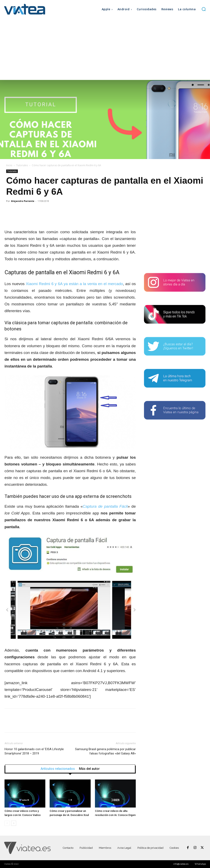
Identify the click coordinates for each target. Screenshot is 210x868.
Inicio (9, 165)
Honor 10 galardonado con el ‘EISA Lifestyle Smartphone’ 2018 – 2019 (34, 751)
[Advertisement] (105, 49)
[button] (204, 9)
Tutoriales (22, 165)
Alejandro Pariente (23, 201)
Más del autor (89, 769)
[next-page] (14, 823)
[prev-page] (7, 823)
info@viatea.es (181, 864)
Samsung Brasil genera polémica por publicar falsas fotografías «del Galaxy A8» (105, 751)
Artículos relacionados (58, 769)
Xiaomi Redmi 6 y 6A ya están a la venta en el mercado (74, 284)
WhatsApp (200, 864)
